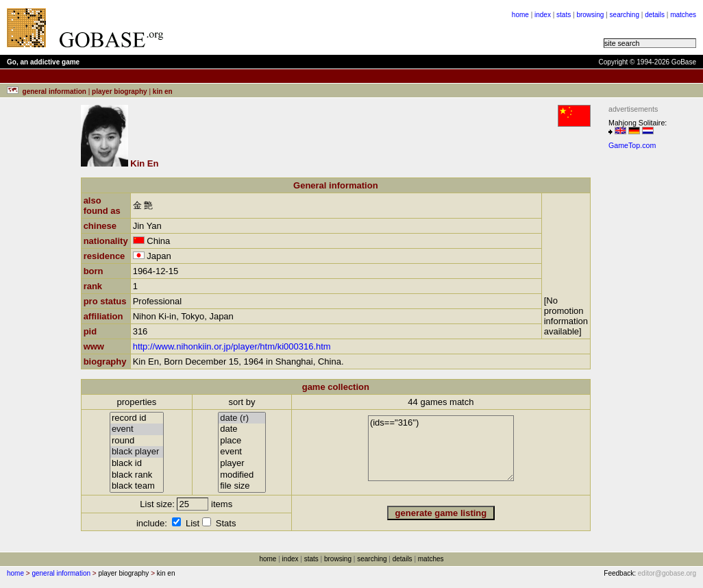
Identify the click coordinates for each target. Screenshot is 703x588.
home (520, 15)
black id (137, 464)
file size (242, 486)
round (137, 441)
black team (137, 486)
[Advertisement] (344, 27)
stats (564, 15)
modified (242, 475)
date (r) (242, 418)
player (242, 464)
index (543, 15)
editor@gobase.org (667, 573)
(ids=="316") (441, 448)
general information (61, 573)
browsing (590, 15)
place (242, 441)
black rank (137, 475)
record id (137, 418)
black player (137, 452)
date (242, 429)
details (655, 15)
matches (683, 15)
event (137, 429)
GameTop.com (632, 145)
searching (625, 15)
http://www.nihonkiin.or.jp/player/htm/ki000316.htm (232, 346)
